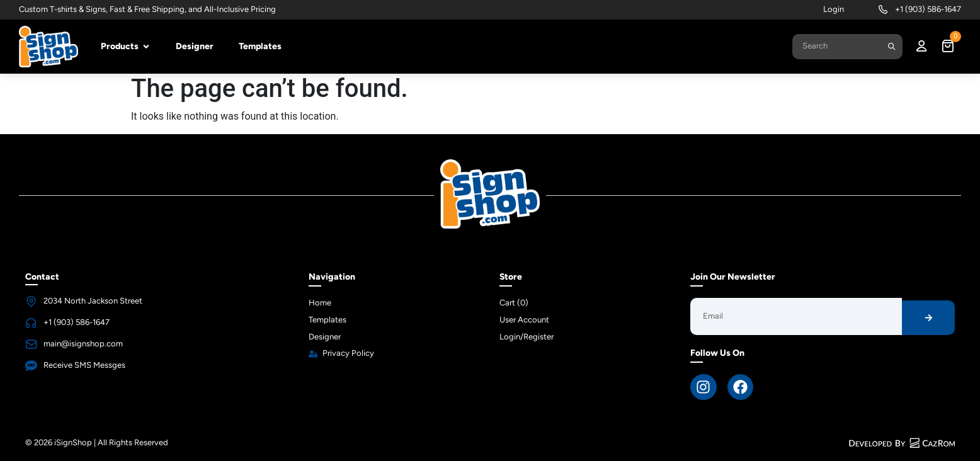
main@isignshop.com (83, 344)
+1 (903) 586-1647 (928, 9)
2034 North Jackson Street (93, 301)
